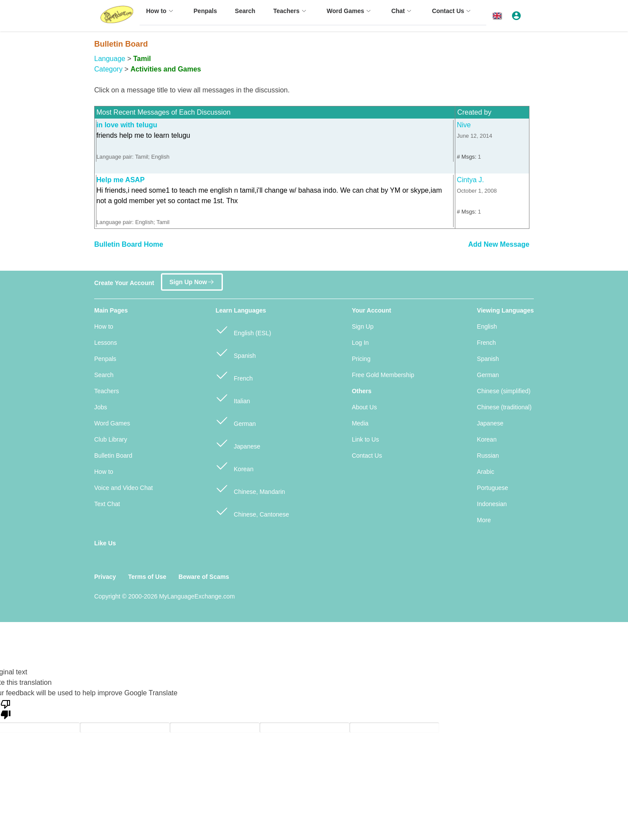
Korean (234, 465)
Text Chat (107, 504)
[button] (499, 16)
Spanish (235, 352)
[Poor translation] (6, 709)
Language (110, 59)
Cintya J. (470, 180)
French (234, 375)
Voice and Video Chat (123, 488)
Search (104, 375)
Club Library (111, 439)
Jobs (101, 407)
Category (108, 69)
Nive (464, 125)
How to (104, 326)
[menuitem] (161, 15)
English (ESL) (243, 329)
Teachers (107, 391)
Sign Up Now (192, 279)
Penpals (105, 359)
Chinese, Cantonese (252, 511)
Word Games (112, 423)
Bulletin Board (113, 456)
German (235, 420)
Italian (233, 397)
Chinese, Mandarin (250, 488)
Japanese (238, 443)
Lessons (106, 343)
